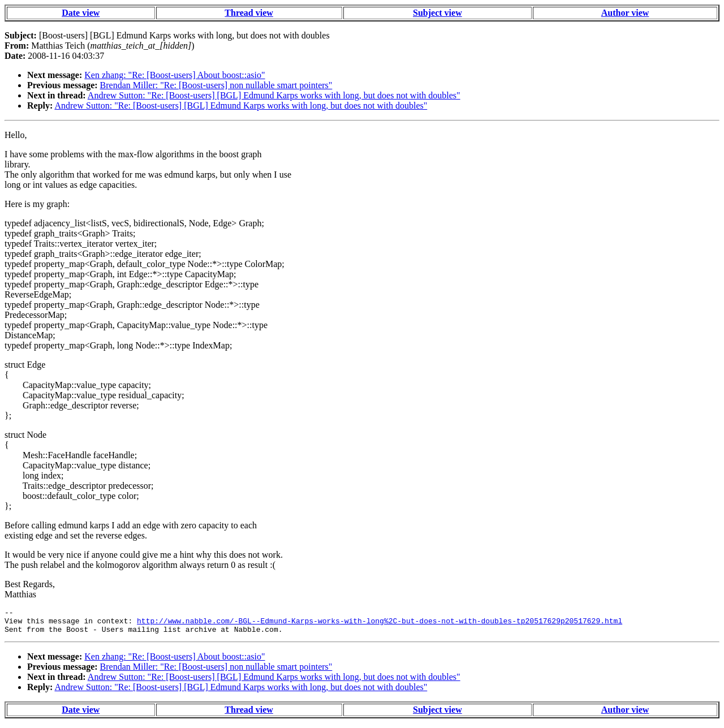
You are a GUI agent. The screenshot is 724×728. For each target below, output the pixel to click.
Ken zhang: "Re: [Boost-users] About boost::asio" (174, 75)
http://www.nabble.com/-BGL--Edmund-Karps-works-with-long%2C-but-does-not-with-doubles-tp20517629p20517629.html (380, 624)
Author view (625, 13)
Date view (81, 13)
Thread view (249, 13)
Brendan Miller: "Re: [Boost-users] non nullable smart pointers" (216, 85)
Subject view (438, 13)
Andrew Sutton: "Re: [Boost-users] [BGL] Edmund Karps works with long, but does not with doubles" (274, 95)
